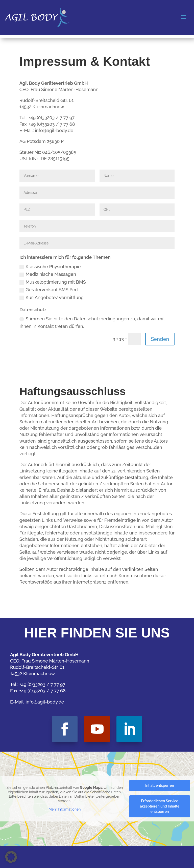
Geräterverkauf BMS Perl (49, 290)
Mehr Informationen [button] (65, 809)
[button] (11, 857)
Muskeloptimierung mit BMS (53, 282)
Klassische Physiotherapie (50, 267)
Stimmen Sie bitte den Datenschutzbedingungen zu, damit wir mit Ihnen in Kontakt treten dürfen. (92, 323)
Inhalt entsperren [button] (160, 786)
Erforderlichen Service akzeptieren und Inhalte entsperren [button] (160, 806)
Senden (160, 339)
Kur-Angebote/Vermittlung (52, 297)
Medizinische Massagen (48, 274)
